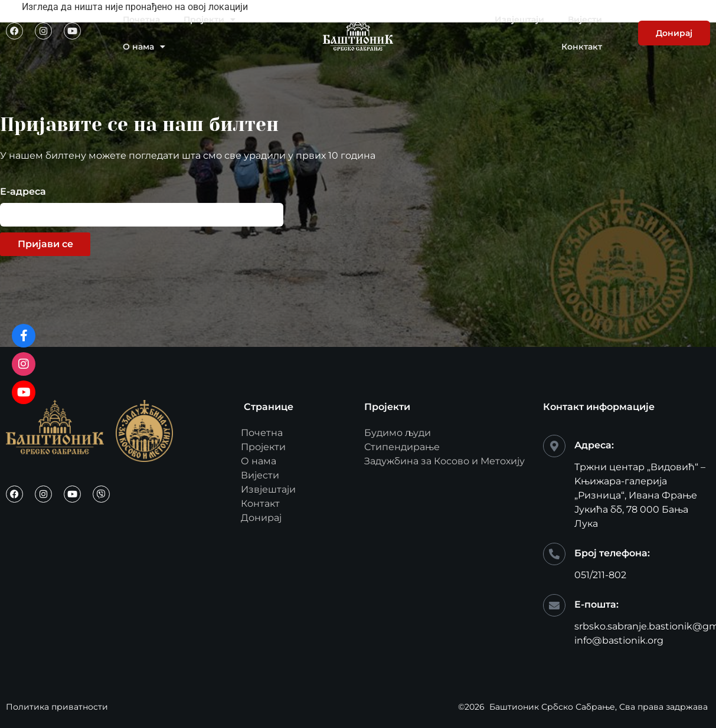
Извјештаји (519, 19)
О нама (144, 47)
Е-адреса (23, 192)
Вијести (585, 19)
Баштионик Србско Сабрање (552, 707)
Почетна (141, 19)
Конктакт (582, 47)
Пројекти (210, 19)
